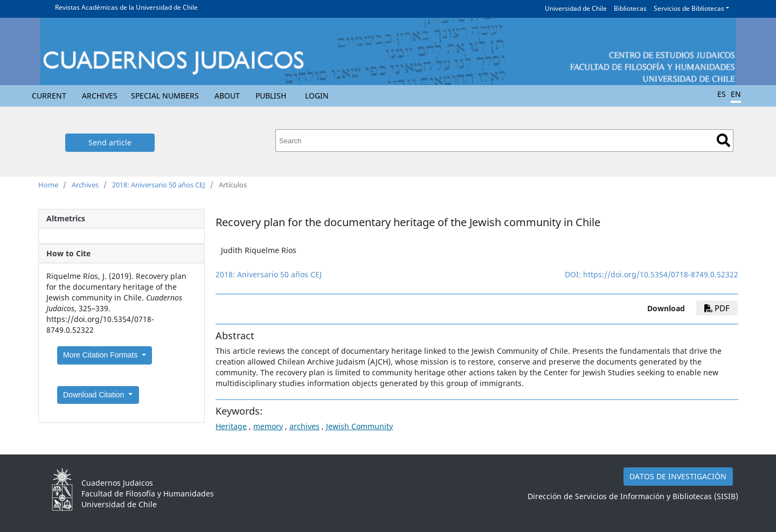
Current (49, 96)
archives (304, 426)
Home (48, 185)
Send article (110, 142)
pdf (717, 308)
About (227, 96)
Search (723, 140)
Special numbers (165, 96)
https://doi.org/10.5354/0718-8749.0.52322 (661, 274)
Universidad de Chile (576, 8)
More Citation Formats (101, 355)
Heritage (231, 426)
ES (722, 94)
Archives (100, 96)
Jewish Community (359, 426)
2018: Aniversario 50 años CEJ (159, 185)
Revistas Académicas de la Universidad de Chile (126, 7)
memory (268, 426)
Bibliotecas (630, 8)
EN (736, 94)
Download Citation (95, 395)
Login (317, 96)
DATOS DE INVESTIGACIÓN (678, 476)
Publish (271, 96)
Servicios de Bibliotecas (689, 8)
